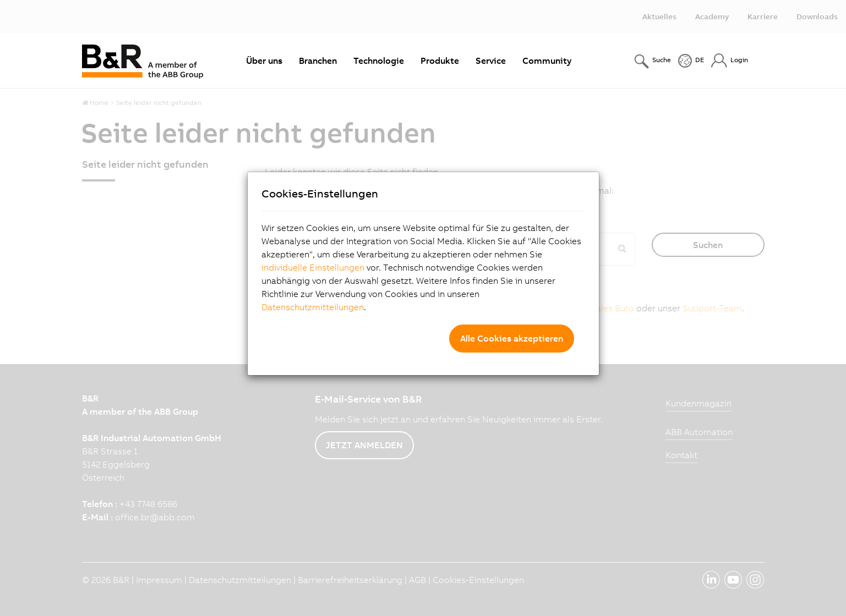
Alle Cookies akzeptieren (512, 338)
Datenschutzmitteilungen (313, 307)
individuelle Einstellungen (313, 267)
